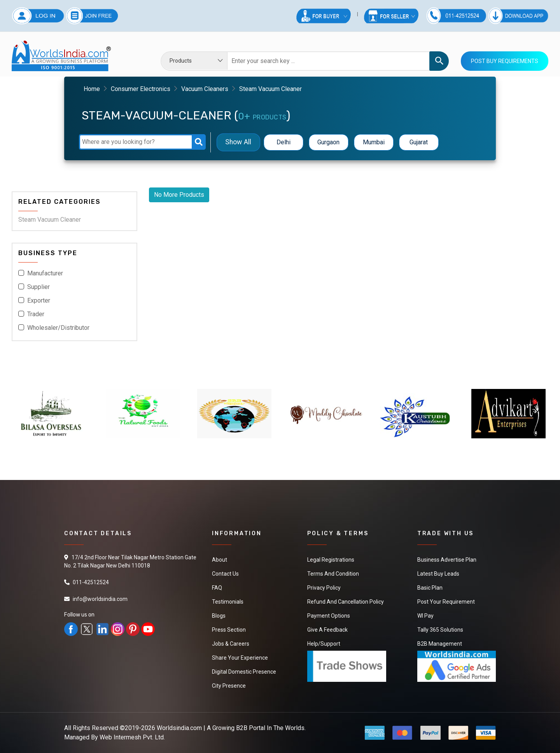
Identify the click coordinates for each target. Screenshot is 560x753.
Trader (36, 314)
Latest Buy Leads (438, 574)
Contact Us (225, 574)
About (220, 560)
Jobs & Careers (231, 644)
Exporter (39, 300)
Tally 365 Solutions (440, 630)
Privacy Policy (324, 588)
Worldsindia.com (179, 728)
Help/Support (324, 644)
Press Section (229, 630)
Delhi (283, 142)
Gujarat (419, 142)
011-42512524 (91, 582)
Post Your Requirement (446, 602)
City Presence (229, 686)
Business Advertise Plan (447, 560)
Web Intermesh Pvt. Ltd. (132, 737)
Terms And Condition (333, 574)
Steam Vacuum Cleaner (50, 220)
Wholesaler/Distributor (58, 328)
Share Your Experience (240, 658)
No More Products (179, 195)
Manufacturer (45, 273)
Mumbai (374, 142)
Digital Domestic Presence (244, 672)
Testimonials (228, 602)
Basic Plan (430, 588)
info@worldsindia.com (100, 599)
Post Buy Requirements (505, 61)
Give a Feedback (327, 630)
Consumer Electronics (141, 89)
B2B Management (440, 644)
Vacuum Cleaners (205, 89)
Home (92, 89)
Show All (238, 142)
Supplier (38, 287)
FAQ (217, 588)
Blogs (219, 616)
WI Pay (425, 616)
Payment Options (329, 616)
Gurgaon (328, 142)
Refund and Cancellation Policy (346, 602)
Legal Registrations (331, 560)
